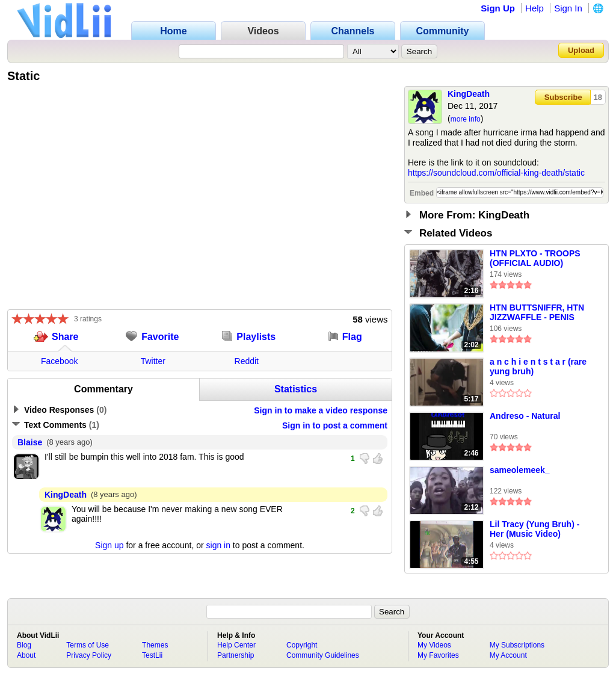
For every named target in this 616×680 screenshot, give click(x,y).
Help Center (236, 645)
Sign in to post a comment (335, 425)
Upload (581, 50)
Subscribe (563, 97)
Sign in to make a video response (321, 410)
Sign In (568, 8)
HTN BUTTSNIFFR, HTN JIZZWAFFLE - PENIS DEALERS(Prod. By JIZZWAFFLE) (537, 313)
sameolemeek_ (520, 470)
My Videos (434, 645)
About (26, 655)
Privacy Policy (89, 655)
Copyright (302, 645)
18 (598, 97)
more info (466, 119)
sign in (218, 545)
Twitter (153, 361)
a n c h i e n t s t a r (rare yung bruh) (538, 366)
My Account (508, 655)
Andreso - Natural (525, 416)
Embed (422, 193)
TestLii (152, 655)
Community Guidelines (323, 655)
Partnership (236, 655)
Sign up (109, 545)
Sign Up (498, 8)
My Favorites (438, 655)
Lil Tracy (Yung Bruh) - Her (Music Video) (534, 529)
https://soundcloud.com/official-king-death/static (496, 173)
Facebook (59, 361)
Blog (24, 645)
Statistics (296, 389)
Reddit (247, 361)
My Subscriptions (517, 645)
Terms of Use (88, 645)
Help (534, 8)
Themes (155, 645)
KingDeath (469, 94)
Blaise (30, 442)
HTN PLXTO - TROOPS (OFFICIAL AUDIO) (535, 258)
